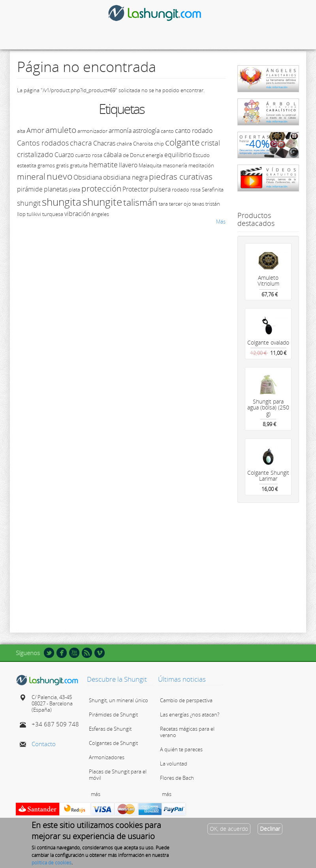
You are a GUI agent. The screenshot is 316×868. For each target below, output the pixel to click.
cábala (113, 155)
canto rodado (194, 131)
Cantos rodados (43, 143)
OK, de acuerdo (229, 829)
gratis (62, 165)
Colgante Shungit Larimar (268, 476)
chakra (124, 144)
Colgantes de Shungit (113, 743)
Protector (135, 189)
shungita (62, 202)
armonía (120, 131)
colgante (182, 142)
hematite (103, 165)
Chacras (104, 143)
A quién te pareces (181, 749)
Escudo (201, 155)
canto (167, 131)
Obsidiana (88, 177)
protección (101, 188)
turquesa (53, 214)
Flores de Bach (177, 778)
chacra (81, 143)
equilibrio (178, 155)
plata (74, 190)
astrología (146, 131)
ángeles (100, 214)
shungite (102, 202)
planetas (56, 189)
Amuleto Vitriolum (268, 280)
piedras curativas (181, 176)
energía (154, 155)
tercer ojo (180, 204)
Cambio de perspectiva (186, 700)
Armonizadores (107, 757)
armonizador (92, 131)
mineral (31, 176)
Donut (137, 155)
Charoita (143, 144)
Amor (35, 130)
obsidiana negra (125, 177)
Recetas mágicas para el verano (187, 732)
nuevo (59, 176)
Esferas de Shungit (110, 729)
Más (221, 222)
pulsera (160, 189)
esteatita (27, 165)
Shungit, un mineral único (118, 700)
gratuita (79, 165)
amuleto (61, 130)
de (126, 155)
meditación (201, 165)
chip (159, 144)
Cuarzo (64, 155)
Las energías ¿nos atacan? (190, 714)
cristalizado (35, 154)
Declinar (270, 829)
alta (21, 131)
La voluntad (174, 764)
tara (163, 204)
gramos (46, 165)
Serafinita (213, 190)
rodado (181, 190)
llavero (128, 165)
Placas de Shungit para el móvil (118, 775)
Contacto (44, 744)
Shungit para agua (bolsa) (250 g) (268, 407)
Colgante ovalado (268, 342)
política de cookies (52, 863)
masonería (175, 165)
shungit (29, 203)
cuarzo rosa (89, 155)
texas (198, 204)
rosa (196, 190)
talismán (140, 202)
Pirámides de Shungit (113, 714)
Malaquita (150, 165)
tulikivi (34, 214)
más (96, 794)
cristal (211, 143)
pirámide (30, 189)
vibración (77, 214)
